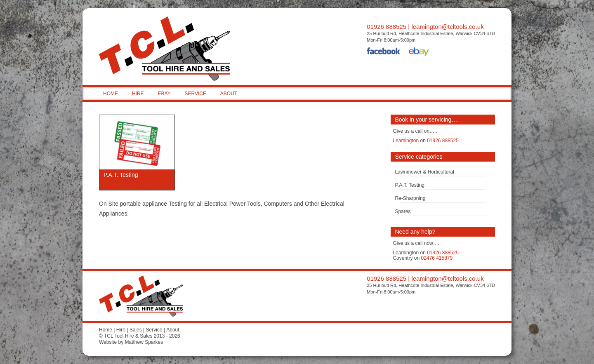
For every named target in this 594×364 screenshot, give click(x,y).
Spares (403, 211)
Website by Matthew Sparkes (131, 342)
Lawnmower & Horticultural (424, 172)
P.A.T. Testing (410, 185)
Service (154, 330)
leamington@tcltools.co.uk (447, 27)
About (173, 330)
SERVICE (195, 94)
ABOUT (229, 94)
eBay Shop (419, 52)
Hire (121, 330)
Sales (136, 330)
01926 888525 (387, 27)
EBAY (164, 94)
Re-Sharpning (410, 198)
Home (106, 330)
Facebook (384, 52)
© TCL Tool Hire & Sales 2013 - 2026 (140, 336)
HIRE (138, 94)
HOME (111, 94)
